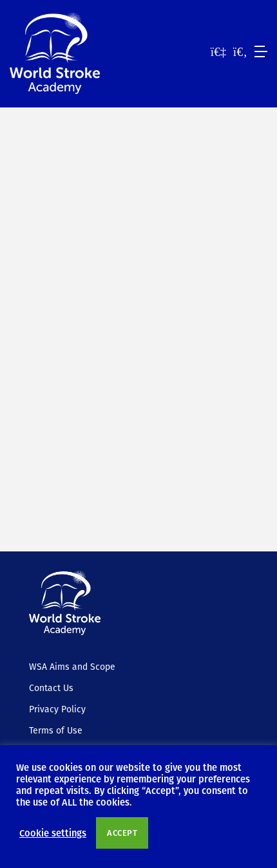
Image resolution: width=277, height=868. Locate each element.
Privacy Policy (57, 709)
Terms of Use (56, 730)
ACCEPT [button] (122, 833)
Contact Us (51, 688)
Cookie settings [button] (53, 833)
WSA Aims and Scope (72, 667)
